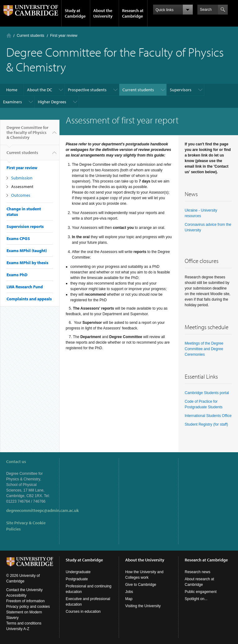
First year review (64, 36)
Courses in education (83, 612)
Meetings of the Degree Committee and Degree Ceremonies (204, 349)
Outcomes (21, 195)
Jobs (129, 592)
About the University (103, 13)
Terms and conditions (24, 623)
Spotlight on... (196, 599)
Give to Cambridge (141, 585)
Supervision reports (25, 226)
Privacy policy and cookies (28, 607)
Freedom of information (25, 601)
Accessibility (16, 595)
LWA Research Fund (25, 287)
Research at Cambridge (133, 13)
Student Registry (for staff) (206, 424)
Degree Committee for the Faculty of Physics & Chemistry (27, 135)
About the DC (40, 90)
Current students (31, 36)
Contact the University (24, 590)
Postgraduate (77, 579)
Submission (22, 178)
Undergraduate (78, 572)
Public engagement (201, 592)
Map (129, 599)
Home (9, 35)
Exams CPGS (18, 238)
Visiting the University (143, 606)
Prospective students (87, 90)
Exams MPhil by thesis (27, 263)
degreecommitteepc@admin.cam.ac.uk (42, 510)
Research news (198, 572)
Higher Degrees (52, 102)
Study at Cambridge (75, 13)
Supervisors (181, 90)
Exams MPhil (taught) (27, 251)
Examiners (13, 102)
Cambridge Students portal (207, 393)
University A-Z (18, 629)
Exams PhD (17, 275)
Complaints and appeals (29, 299)
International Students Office (208, 416)
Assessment (22, 187)
